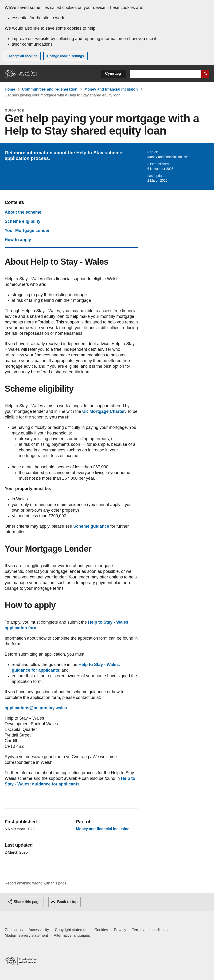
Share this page (27, 902)
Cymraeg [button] (113, 74)
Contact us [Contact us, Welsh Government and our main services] (14, 930)
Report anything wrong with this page (36, 883)
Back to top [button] (67, 902)
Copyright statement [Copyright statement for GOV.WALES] (72, 930)
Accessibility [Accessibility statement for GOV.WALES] (39, 930)
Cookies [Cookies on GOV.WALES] (101, 930)
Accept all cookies (23, 56)
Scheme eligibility (23, 221)
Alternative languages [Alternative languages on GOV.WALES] (72, 935)
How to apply (18, 240)
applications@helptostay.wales (36, 708)
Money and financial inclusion (111, 89)
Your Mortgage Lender (27, 231)
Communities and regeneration (50, 89)
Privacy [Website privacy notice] (120, 930)
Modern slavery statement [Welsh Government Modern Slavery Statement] (26, 935)
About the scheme (23, 212)
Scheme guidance (91, 526)
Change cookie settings (65, 56)
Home (10, 89)
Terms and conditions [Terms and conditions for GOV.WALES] (150, 930)
